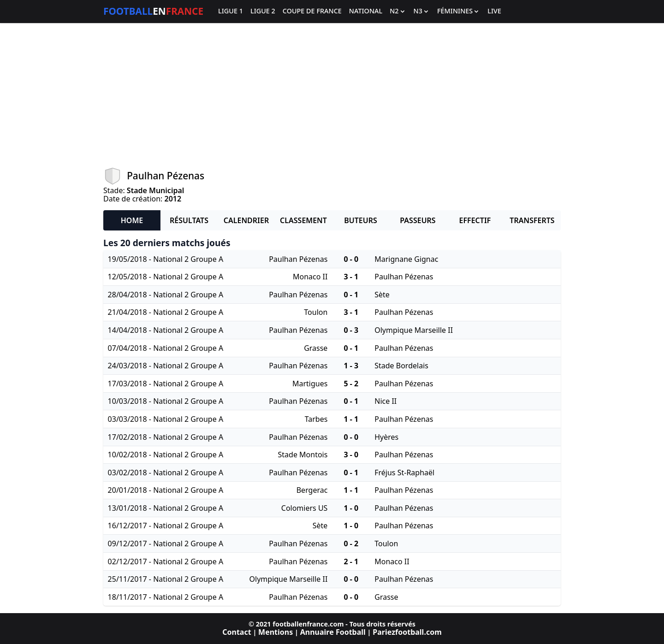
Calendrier (246, 220)
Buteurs (361, 220)
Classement (303, 220)
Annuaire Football (333, 632)
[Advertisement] (332, 95)
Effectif (475, 220)
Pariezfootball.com (407, 632)
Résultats (189, 220)
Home (132, 220)
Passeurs (418, 220)
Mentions (276, 632)
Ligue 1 (231, 11)
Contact (237, 632)
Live (494, 11)
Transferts (532, 220)
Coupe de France (312, 11)
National (366, 11)
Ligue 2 (263, 11)
